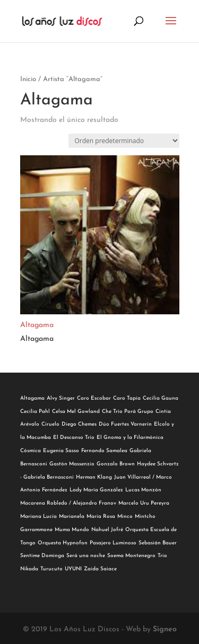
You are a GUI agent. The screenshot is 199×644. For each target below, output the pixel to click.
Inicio (28, 79)
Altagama (37, 325)
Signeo (165, 629)
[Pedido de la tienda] (124, 141)
